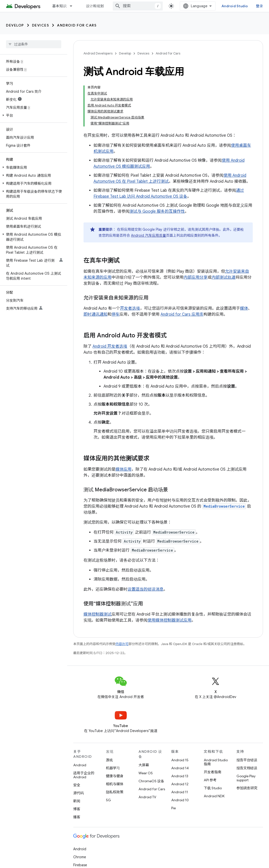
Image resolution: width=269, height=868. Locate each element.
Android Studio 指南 (216, 762)
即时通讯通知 (95, 314)
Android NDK (214, 796)
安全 (77, 785)
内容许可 (122, 644)
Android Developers (98, 53)
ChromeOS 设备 (151, 781)
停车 (115, 314)
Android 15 (180, 760)
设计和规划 (95, 6)
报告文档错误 (247, 768)
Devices (41, 25)
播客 (77, 817)
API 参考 (210, 780)
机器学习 (113, 768)
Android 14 (180, 768)
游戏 (109, 760)
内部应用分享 (195, 277)
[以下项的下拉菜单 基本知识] (73, 6)
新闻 (77, 801)
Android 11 (180, 792)
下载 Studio (213, 788)
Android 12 (180, 784)
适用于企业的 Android (84, 775)
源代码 (78, 793)
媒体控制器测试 (97, 614)
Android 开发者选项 (110, 346)
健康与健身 (115, 776)
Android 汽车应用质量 (148, 235)
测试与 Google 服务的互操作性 (157, 211)
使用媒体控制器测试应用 (169, 620)
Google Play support (246, 778)
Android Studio (239, 6)
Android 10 (180, 800)
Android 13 (180, 776)
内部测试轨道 (223, 277)
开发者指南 (212, 772)
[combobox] (142, 6)
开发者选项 (130, 308)
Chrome (80, 857)
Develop (15, 25)
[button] (33, 115)
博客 (77, 809)
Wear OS (146, 773)
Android (80, 765)
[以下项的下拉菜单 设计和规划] (110, 6)
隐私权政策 (115, 792)
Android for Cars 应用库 (182, 314)
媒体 (244, 308)
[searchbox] (34, 44)
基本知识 (59, 6)
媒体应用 (123, 469)
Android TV (147, 797)
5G (108, 800)
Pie (173, 808)
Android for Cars (77, 25)
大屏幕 (144, 765)
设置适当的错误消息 (145, 589)
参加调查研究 (247, 788)
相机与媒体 (115, 784)
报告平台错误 (247, 760)
